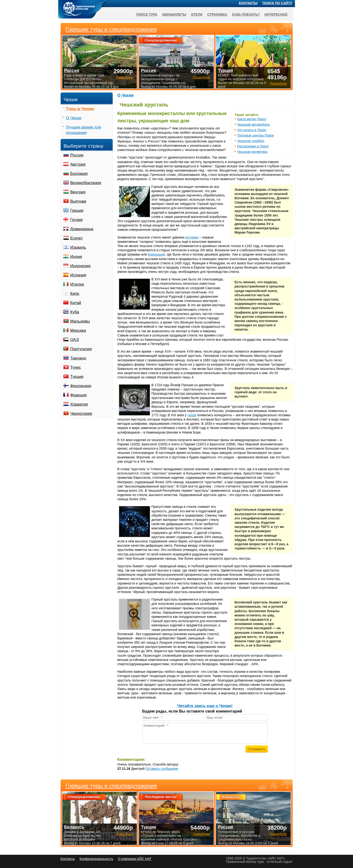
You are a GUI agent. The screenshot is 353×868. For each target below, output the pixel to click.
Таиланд (78, 358)
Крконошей (156, 254)
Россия (77, 155)
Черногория (81, 414)
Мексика (78, 330)
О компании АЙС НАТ (135, 859)
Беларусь (74, 827)
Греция (77, 210)
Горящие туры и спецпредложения (111, 786)
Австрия (78, 164)
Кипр (75, 294)
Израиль (78, 247)
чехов (192, 415)
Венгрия (78, 192)
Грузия (77, 220)
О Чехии (126, 95)
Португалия (81, 349)
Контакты (248, 3)
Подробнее (124, 834)
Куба (75, 312)
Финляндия (81, 386)
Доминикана (82, 229)
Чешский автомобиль (254, 124)
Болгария (79, 174)
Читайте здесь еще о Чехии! (205, 706)
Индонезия (80, 266)
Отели (197, 14)
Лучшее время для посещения (84, 130)
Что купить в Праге (252, 130)
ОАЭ (75, 340)
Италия (77, 284)
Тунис (76, 367)
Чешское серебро (251, 141)
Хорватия (79, 404)
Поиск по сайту (277, 3)
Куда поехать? (246, 14)
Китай (76, 303)
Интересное (276, 14)
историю (192, 237)
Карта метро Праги (252, 119)
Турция (77, 377)
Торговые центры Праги (256, 135)
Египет (77, 238)
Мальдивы (80, 321)
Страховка (217, 14)
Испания (78, 275)
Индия (76, 257)
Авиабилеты (174, 14)
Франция (79, 395)
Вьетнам (78, 201)
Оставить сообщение (162, 769)
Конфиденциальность (96, 859)
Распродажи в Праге (253, 146)
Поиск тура (147, 14)
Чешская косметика (252, 152)
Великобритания (86, 183)
